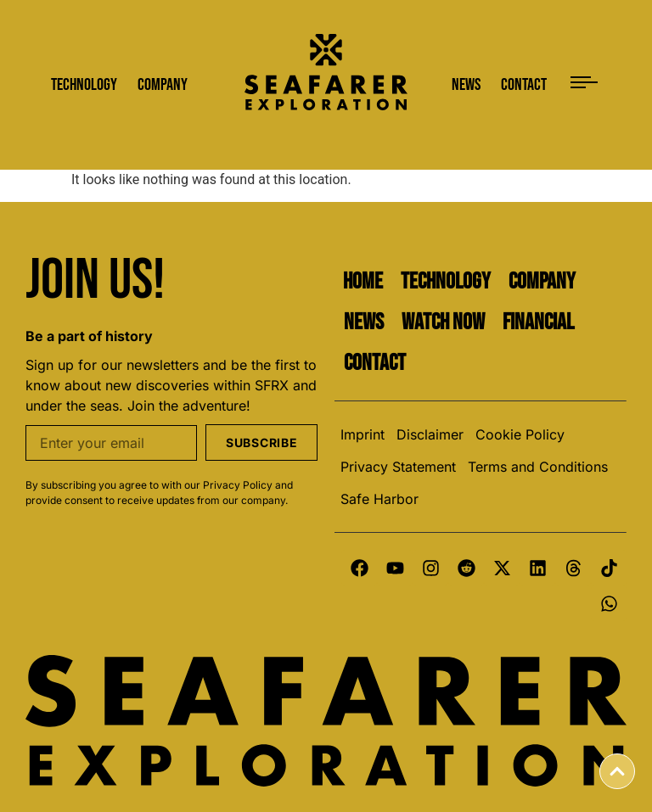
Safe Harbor (379, 499)
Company (542, 282)
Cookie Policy (520, 434)
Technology (446, 282)
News (364, 322)
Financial (538, 322)
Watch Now (443, 322)
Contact (375, 363)
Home (363, 282)
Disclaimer (430, 434)
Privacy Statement (398, 467)
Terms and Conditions (538, 467)
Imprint (363, 434)
